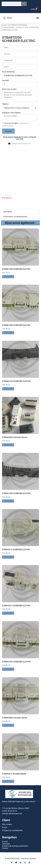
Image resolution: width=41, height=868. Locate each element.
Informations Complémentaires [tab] (15, 217)
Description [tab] (8, 212)
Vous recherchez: (9, 72)
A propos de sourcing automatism (15, 846)
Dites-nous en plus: (9, 89)
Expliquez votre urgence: (11, 113)
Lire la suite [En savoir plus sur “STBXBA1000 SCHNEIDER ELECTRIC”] (8, 501)
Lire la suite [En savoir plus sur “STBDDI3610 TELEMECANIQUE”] (8, 781)
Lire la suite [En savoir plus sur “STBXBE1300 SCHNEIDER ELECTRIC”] (8, 277)
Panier (5, 827)
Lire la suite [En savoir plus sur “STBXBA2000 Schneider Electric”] (8, 445)
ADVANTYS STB (22, 27)
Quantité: (6, 81)
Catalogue (6, 844)
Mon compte (7, 824)
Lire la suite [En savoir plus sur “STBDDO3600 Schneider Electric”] (8, 725)
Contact (5, 848)
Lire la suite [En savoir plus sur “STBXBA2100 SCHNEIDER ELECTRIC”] (8, 389)
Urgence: (5, 104)
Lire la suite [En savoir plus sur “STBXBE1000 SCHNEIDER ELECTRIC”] (8, 333)
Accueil (4, 25)
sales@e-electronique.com (21, 144)
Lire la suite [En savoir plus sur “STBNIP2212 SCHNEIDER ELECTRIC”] (8, 557)
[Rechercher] (24, 4)
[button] (38, 18)
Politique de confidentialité (12, 830)
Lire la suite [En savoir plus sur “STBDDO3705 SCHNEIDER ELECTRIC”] (8, 669)
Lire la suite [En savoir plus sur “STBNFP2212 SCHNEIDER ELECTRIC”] (8, 613)
